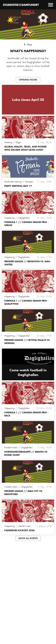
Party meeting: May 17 (18, 186)
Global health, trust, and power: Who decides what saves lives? (26, 148)
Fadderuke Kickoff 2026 (19, 530)
